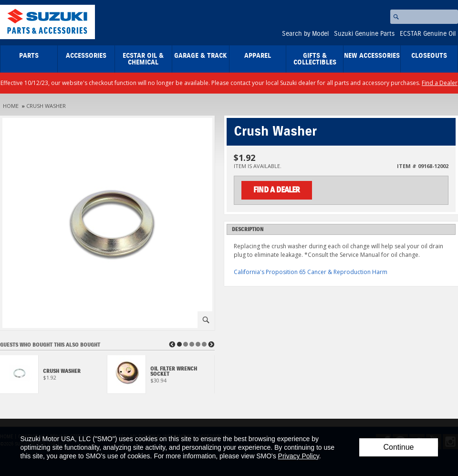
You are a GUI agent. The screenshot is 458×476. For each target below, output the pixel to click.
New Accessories (372, 56)
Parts (29, 56)
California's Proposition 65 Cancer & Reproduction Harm (311, 272)
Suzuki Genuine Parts (364, 34)
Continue (398, 447)
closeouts (429, 56)
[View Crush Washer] (54, 377)
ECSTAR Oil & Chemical (143, 59)
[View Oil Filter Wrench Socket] (161, 377)
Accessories (86, 56)
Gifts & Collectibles (315, 59)
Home (11, 106)
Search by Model (305, 34)
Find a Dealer (440, 83)
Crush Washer (46, 106)
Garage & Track (201, 56)
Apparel (258, 56)
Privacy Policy (299, 456)
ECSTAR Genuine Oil (428, 34)
